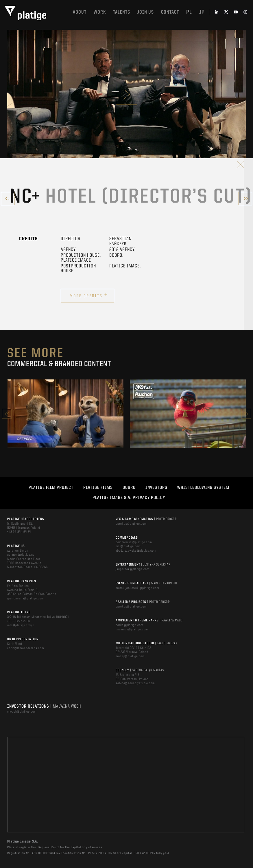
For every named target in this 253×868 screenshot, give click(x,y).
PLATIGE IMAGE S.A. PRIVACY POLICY (129, 498)
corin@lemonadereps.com (26, 648)
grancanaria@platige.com (26, 599)
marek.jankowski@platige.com (137, 588)
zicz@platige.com (128, 546)
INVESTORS (156, 488)
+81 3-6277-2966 (19, 621)
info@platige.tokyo (21, 625)
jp (202, 12)
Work (100, 12)
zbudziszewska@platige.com (136, 551)
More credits (89, 295)
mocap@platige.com (130, 656)
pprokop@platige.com (131, 524)
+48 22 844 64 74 (19, 532)
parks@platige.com (130, 625)
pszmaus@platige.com (132, 630)
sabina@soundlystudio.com (135, 683)
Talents (122, 12)
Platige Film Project (51, 488)
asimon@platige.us (21, 555)
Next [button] (246, 414)
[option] (65, 414)
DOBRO (129, 488)
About (80, 12)
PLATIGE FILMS (98, 488)
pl (189, 12)
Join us (146, 12)
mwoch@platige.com (22, 712)
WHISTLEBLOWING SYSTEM (203, 488)
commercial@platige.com (134, 542)
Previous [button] (7, 414)
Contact (170, 12)
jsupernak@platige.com (133, 569)
